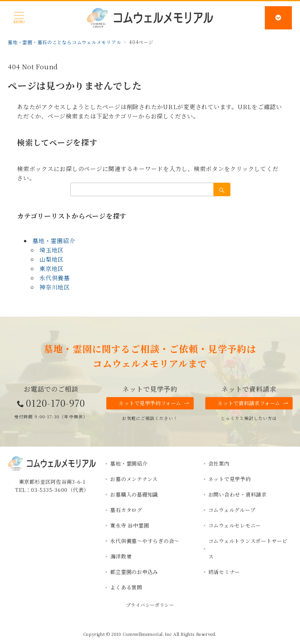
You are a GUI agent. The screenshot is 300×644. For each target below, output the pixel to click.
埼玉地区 (52, 250)
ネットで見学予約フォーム (154, 403)
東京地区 (52, 268)
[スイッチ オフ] (279, 18)
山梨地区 (52, 259)
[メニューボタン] (19, 18)
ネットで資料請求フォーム (253, 403)
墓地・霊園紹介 (54, 241)
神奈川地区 (55, 287)
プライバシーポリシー (150, 605)
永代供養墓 (55, 278)
